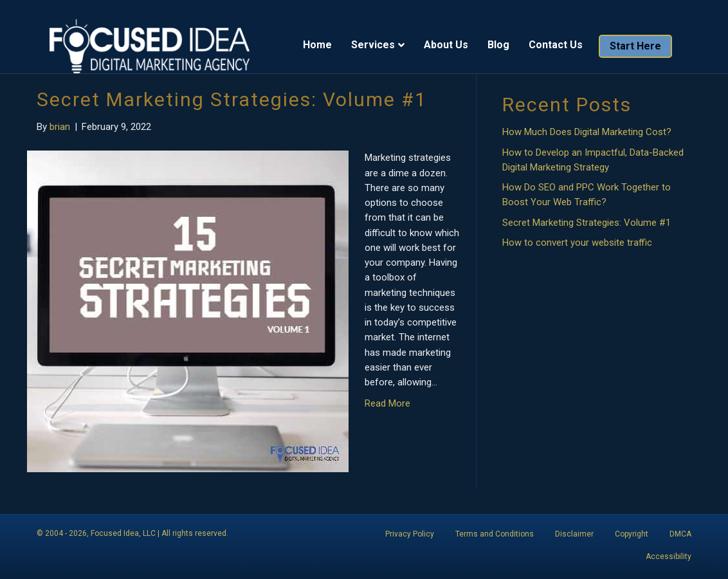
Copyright (632, 534)
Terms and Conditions (495, 534)
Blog (511, 45)
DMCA (680, 534)
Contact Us (569, 45)
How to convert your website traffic (577, 243)
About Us (459, 45)
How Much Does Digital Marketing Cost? (587, 132)
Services (386, 45)
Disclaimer (574, 534)
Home (330, 45)
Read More (387, 403)
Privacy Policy (410, 534)
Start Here (648, 47)
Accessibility (669, 556)
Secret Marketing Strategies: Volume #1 (232, 99)
